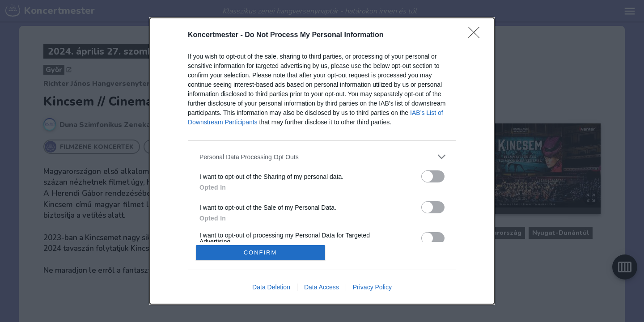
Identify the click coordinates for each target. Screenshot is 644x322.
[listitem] (322, 157)
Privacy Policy (372, 287)
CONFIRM (261, 252)
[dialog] (322, 161)
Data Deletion (271, 287)
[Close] (477, 35)
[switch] (433, 176)
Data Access (322, 287)
